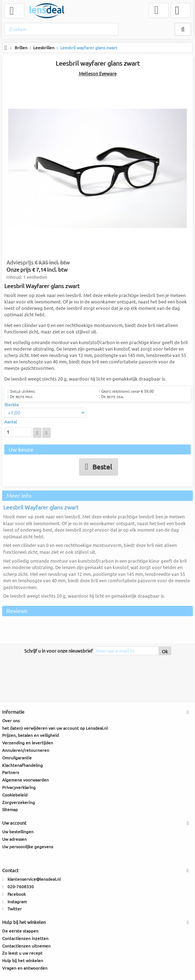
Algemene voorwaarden (25, 780)
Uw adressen (14, 840)
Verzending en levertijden (28, 743)
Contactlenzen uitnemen (26, 946)
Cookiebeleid (15, 795)
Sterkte (12, 405)
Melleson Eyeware (98, 74)
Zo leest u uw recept (22, 953)
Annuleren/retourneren (26, 751)
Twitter (15, 909)
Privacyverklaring (19, 788)
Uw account (14, 823)
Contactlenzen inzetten (25, 939)
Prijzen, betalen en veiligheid (30, 736)
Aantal (11, 422)
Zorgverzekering (19, 802)
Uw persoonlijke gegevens (28, 847)
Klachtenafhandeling (22, 765)
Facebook (17, 894)
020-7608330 (21, 887)
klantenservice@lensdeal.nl (34, 880)
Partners (11, 773)
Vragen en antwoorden (25, 968)
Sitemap (10, 810)
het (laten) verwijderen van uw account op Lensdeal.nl (55, 728)
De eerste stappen (20, 931)
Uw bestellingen (18, 832)
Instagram (17, 902)
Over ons (11, 721)
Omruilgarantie (17, 758)
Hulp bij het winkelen (23, 961)
